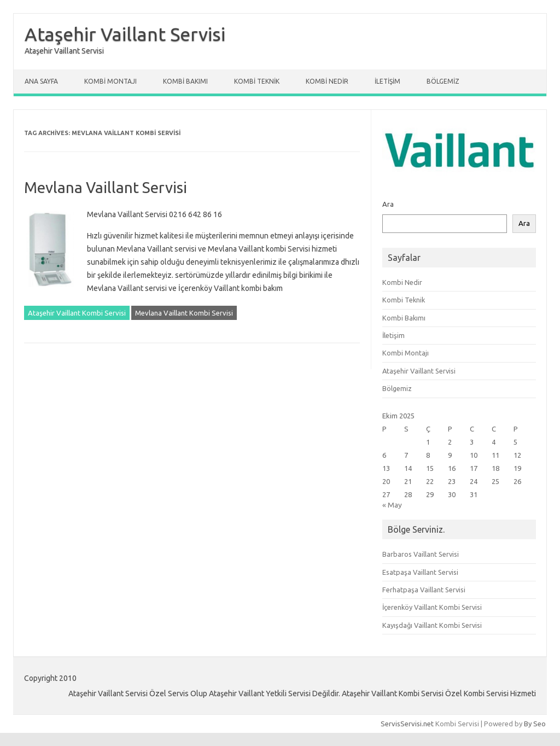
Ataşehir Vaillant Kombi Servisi (77, 313)
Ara (388, 204)
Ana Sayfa (41, 81)
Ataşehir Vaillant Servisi (125, 34)
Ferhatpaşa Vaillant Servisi (424, 590)
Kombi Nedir (327, 81)
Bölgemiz (443, 81)
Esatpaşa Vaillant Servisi (420, 572)
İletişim (387, 81)
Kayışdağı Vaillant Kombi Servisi (432, 625)
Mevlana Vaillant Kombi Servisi (184, 313)
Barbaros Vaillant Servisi (421, 554)
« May (392, 505)
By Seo (535, 724)
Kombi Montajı (110, 81)
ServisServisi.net (407, 724)
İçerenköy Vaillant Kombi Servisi (432, 607)
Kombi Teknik (257, 81)
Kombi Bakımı (185, 81)
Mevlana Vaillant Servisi (106, 187)
